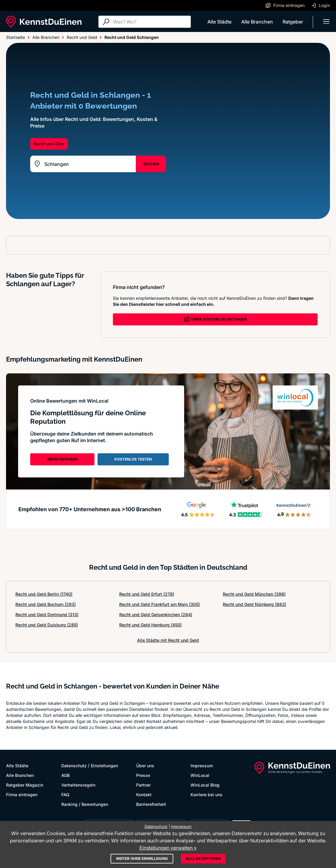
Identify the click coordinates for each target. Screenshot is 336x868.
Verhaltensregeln (78, 785)
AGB (66, 775)
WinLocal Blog (205, 785)
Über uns (145, 766)
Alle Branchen (257, 22)
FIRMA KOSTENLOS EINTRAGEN (215, 319)
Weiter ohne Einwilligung (142, 858)
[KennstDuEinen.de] (44, 22)
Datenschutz (74, 766)
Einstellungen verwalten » (168, 848)
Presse (143, 775)
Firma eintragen (22, 795)
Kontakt (144, 795)
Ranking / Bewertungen (85, 804)
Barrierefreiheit (151, 804)
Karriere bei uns (206, 795)
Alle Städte (219, 22)
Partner (143, 785)
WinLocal (200, 775)
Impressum (202, 766)
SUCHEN (151, 164)
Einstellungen (104, 766)
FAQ (65, 795)
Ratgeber (293, 22)
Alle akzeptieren (203, 858)
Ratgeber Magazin (25, 785)
